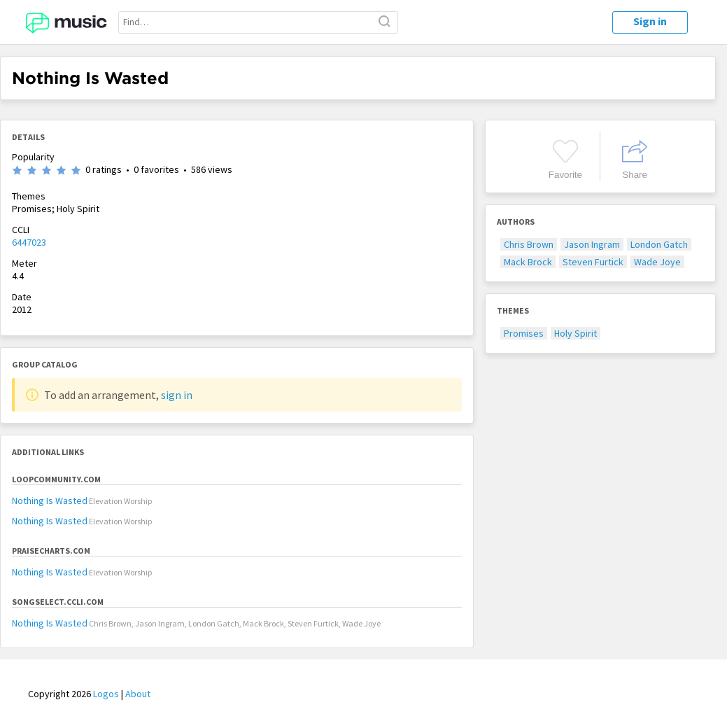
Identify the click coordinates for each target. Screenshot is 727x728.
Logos (106, 694)
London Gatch (659, 244)
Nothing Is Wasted (50, 500)
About (138, 694)
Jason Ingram (592, 244)
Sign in (650, 21)
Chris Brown (529, 244)
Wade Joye (657, 262)
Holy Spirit (576, 333)
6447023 (29, 242)
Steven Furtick (593, 262)
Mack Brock (528, 262)
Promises (524, 333)
